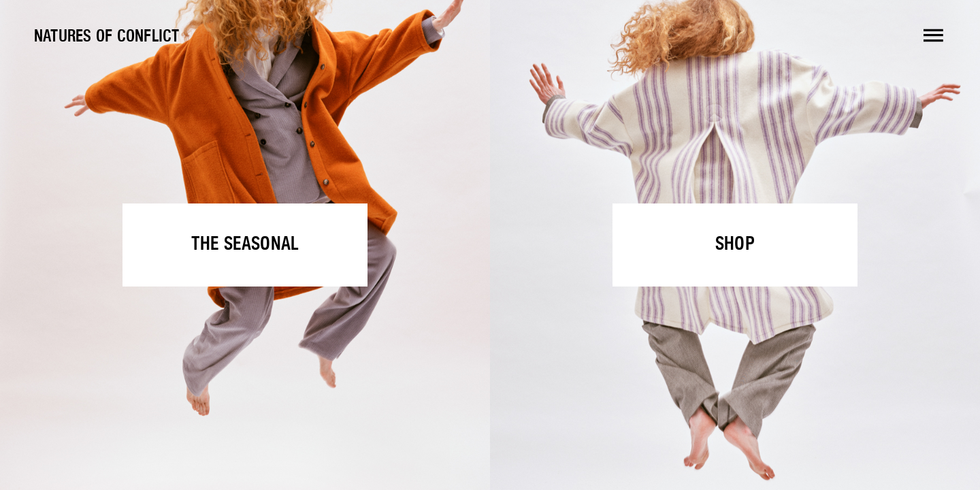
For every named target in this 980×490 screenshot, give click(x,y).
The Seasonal (245, 245)
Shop (735, 245)
